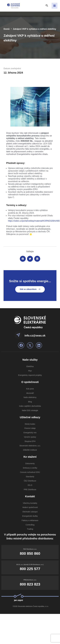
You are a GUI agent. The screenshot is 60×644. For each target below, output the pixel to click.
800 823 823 (30, 584)
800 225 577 (30, 569)
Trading (30, 529)
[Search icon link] (47, 6)
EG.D (30, 485)
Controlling (30, 525)
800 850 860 (30, 553)
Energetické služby (30, 516)
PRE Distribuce (30, 490)
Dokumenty (30, 463)
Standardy (30, 477)
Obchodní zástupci (30, 512)
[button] (23, 259)
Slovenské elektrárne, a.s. (30, 446)
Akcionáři (30, 393)
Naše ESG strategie (30, 410)
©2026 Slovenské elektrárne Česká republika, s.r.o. (31, 606)
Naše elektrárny (30, 397)
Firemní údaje (30, 428)
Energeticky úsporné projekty (30, 375)
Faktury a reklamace (30, 520)
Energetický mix (30, 433)
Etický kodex (30, 424)
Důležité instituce (30, 450)
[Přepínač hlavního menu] (54, 6)
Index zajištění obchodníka (30, 406)
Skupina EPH (30, 441)
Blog (30, 402)
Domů (6, 29)
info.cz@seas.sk (35, 335)
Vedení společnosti (30, 507)
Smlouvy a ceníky (30, 468)
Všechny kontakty (30, 503)
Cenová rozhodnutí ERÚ (30, 472)
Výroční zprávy (30, 437)
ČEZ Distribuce (30, 481)
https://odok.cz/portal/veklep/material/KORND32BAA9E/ (34, 221)
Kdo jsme (30, 389)
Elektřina (30, 366)
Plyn (30, 371)
